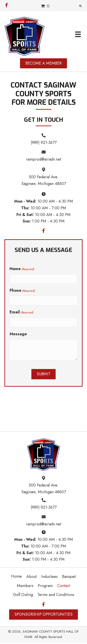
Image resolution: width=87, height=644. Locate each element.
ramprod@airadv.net (44, 159)
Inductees (49, 577)
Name (22, 269)
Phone (22, 290)
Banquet (69, 577)
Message (18, 334)
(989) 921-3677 (44, 143)
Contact (64, 586)
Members (25, 586)
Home (16, 576)
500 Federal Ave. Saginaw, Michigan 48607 (44, 489)
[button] (7, 4)
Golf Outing (23, 595)
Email (21, 312)
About (31, 577)
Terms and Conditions (56, 595)
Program (45, 586)
